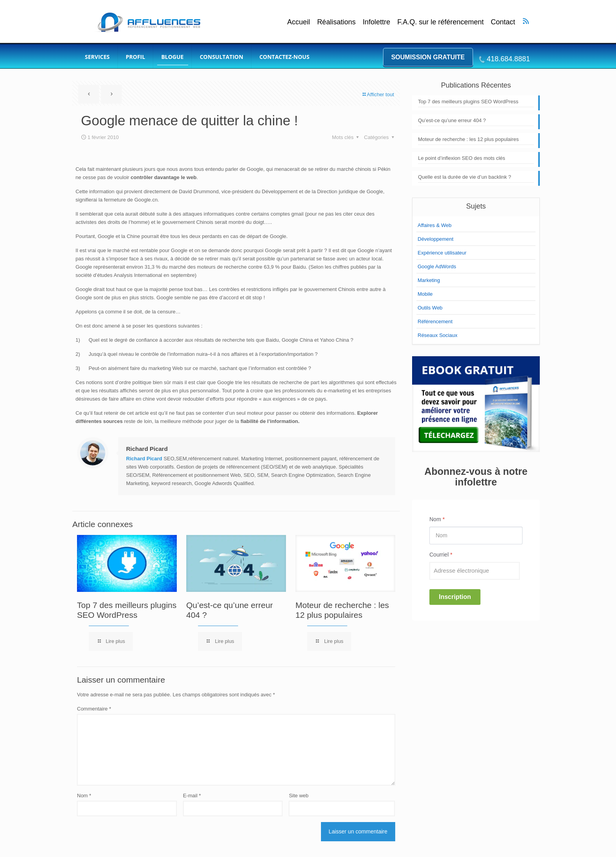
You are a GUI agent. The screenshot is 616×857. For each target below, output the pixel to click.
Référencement (435, 321)
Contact (503, 22)
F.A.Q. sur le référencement (440, 22)
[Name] (476, 536)
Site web (299, 796)
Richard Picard (147, 449)
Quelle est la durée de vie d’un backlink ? (465, 177)
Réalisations (336, 22)
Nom (84, 796)
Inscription (455, 597)
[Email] (475, 571)
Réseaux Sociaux (437, 335)
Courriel (441, 555)
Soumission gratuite (428, 57)
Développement (435, 239)
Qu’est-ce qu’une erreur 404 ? (452, 120)
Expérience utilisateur (442, 253)
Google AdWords (437, 266)
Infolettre (376, 22)
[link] (476, 404)
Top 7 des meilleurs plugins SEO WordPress (468, 102)
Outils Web (430, 308)
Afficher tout (378, 94)
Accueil (299, 22)
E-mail (192, 796)
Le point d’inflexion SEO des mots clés (462, 158)
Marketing (429, 280)
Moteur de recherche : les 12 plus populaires (468, 139)
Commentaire (94, 709)
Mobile (425, 294)
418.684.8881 (508, 59)
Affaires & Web (434, 225)
